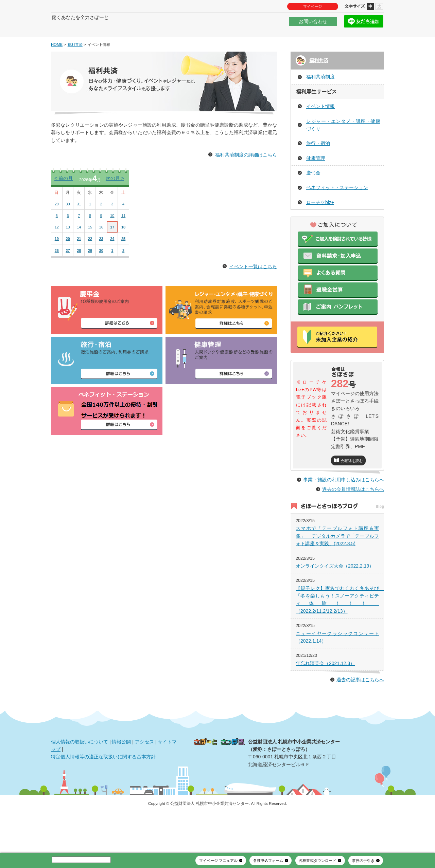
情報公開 (121, 777)
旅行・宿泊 (318, 164)
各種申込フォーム (268, 861)
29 (57, 224)
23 (101, 259)
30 (68, 224)
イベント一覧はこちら (253, 287)
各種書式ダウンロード (317, 861)
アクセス (144, 777)
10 (112, 236)
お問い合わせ (313, 25)
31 (79, 224)
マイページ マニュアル (218, 861)
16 (101, 247)
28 (79, 271)
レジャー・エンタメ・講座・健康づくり (343, 145)
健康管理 (316, 179)
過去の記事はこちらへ (360, 715)
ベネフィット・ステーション (337, 208)
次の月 (115, 199)
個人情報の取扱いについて (80, 777)
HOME (57, 65)
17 (112, 247)
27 (68, 271)
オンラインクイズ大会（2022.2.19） (335, 601)
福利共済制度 (320, 97)
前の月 (64, 199)
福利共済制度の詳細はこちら (246, 175)
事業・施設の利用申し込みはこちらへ (344, 515)
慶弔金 (313, 193)
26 (57, 271)
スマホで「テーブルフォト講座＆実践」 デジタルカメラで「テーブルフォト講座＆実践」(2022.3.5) (337, 571)
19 (57, 259)
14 (79, 247)
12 (57, 247)
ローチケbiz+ (320, 223)
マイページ (312, 6)
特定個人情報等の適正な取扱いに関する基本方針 (103, 792)
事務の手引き (363, 861)
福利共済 (75, 65)
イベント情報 (320, 127)
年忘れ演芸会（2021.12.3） (325, 699)
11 (123, 236)
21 (79, 259)
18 (123, 247)
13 (68, 247)
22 (90, 259)
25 (123, 259)
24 (112, 259)
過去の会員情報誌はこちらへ (353, 524)
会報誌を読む (352, 481)
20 (68, 259)
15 (90, 247)
